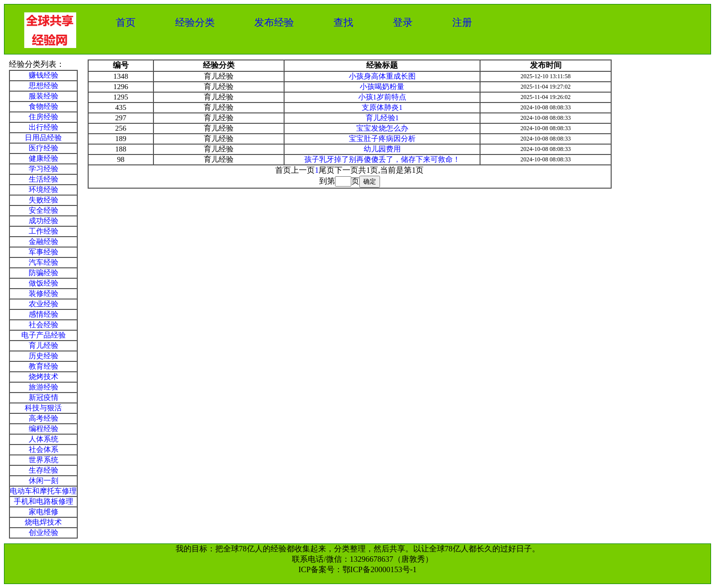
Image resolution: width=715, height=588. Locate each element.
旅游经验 (44, 387)
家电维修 (44, 512)
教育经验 (44, 366)
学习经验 (44, 169)
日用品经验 (43, 138)
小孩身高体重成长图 (382, 76)
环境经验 (44, 190)
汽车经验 (44, 262)
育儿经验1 (382, 118)
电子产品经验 (44, 335)
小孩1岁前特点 (382, 97)
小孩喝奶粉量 (382, 87)
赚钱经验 (44, 75)
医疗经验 (44, 148)
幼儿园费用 (382, 149)
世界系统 (44, 460)
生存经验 (44, 470)
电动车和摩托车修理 (43, 491)
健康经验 (44, 158)
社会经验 (44, 325)
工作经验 (44, 231)
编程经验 (44, 429)
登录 (403, 22)
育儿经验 (44, 345)
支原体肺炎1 (382, 107)
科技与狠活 (43, 408)
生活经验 (44, 179)
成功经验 (44, 221)
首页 (126, 22)
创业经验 (44, 533)
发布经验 (274, 22)
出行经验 (44, 127)
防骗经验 (44, 273)
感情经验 (44, 314)
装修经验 (44, 294)
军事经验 (44, 252)
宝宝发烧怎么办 (382, 128)
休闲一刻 (44, 481)
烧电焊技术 (43, 522)
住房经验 (44, 117)
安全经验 (44, 210)
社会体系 (44, 449)
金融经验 (44, 242)
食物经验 (44, 106)
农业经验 (44, 304)
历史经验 (44, 356)
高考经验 (44, 418)
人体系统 (44, 439)
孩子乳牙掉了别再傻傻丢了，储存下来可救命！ (382, 159)
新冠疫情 (44, 397)
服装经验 (44, 96)
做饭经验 (44, 283)
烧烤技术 (44, 377)
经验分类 (195, 22)
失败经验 (44, 200)
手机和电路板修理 (44, 501)
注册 (462, 22)
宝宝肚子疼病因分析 (382, 139)
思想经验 (44, 86)
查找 (343, 22)
